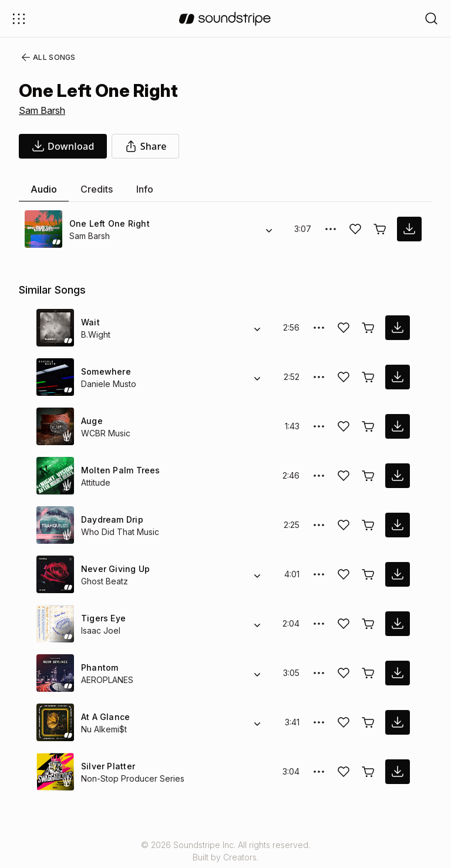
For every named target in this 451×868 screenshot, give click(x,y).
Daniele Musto (109, 384)
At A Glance (104, 717)
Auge (92, 421)
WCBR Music (105, 433)
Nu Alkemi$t (105, 729)
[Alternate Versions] (269, 229)
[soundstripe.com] (225, 19)
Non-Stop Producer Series (131, 778)
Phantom (100, 667)
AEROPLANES (107, 680)
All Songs (46, 58)
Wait (90, 322)
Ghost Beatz (104, 581)
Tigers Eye (102, 618)
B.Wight (96, 334)
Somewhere (105, 371)
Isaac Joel (99, 630)
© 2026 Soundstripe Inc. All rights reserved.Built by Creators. (225, 851)
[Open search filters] (432, 18)
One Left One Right (108, 223)
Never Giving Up (114, 569)
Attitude (97, 482)
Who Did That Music (120, 532)
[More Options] (331, 229)
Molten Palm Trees (118, 470)
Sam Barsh (42, 110)
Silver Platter (107, 766)
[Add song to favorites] (355, 229)
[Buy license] (380, 229)
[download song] (63, 146)
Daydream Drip (112, 519)
